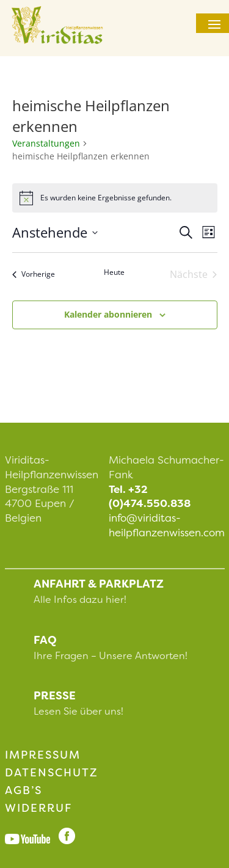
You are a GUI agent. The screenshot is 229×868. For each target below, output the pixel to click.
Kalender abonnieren (108, 314)
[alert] (115, 198)
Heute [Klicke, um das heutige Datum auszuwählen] (114, 272)
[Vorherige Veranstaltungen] (34, 274)
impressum (43, 755)
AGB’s (24, 790)
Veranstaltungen (46, 143)
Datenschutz (52, 773)
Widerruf (38, 808)
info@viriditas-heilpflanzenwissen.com (167, 525)
